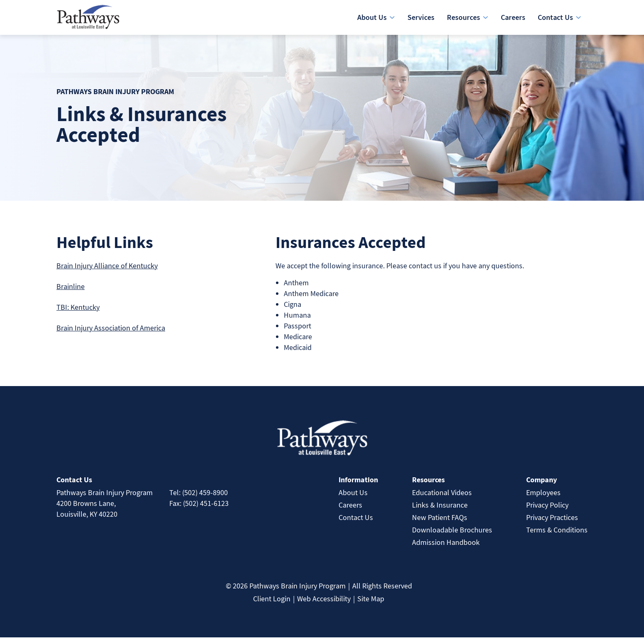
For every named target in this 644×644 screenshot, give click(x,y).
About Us (353, 499)
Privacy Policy (547, 512)
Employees (543, 499)
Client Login (272, 605)
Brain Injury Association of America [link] (111, 334)
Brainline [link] (71, 293)
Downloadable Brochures (452, 536)
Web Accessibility (324, 605)
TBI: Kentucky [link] (78, 314)
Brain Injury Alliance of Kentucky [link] (107, 272)
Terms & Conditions (557, 536)
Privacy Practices (552, 524)
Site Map (371, 605)
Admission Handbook (446, 549)
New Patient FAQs (440, 524)
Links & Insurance (440, 512)
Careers (350, 512)
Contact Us (356, 524)
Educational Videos (442, 499)
